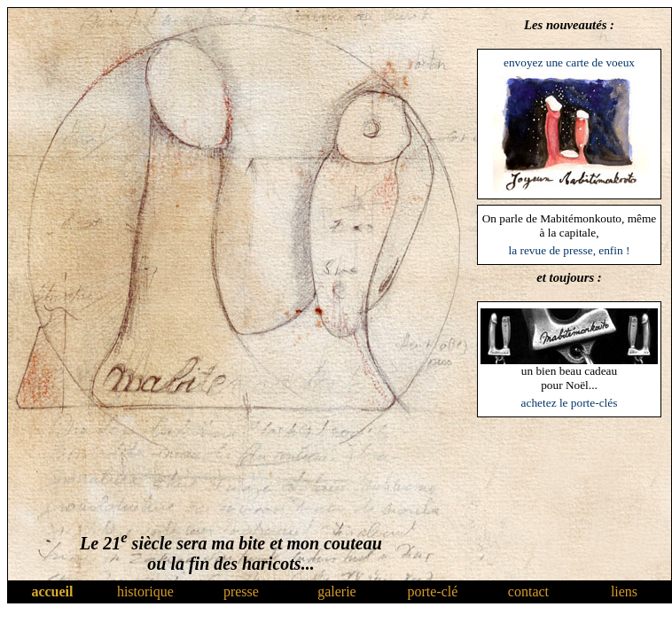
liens (624, 591)
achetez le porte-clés (570, 403)
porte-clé (433, 591)
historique (145, 591)
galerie (337, 591)
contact (528, 591)
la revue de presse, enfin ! (570, 250)
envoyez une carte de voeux (569, 62)
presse (241, 591)
